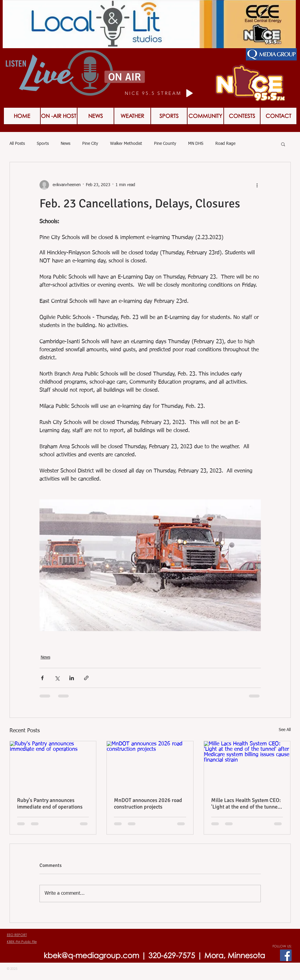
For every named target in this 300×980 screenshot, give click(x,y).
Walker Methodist (126, 144)
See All (285, 730)
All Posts (17, 144)
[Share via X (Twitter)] (57, 678)
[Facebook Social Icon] (286, 955)
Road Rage (225, 144)
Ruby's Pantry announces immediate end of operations (50, 803)
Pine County (165, 144)
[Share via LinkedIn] (72, 678)
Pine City (90, 144)
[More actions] (257, 185)
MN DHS (196, 144)
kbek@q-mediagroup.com (91, 955)
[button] (242, 116)
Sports (43, 144)
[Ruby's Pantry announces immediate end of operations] (53, 765)
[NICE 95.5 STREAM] (160, 93)
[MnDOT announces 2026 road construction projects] (150, 765)
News (66, 144)
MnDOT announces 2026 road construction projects (148, 803)
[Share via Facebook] (42, 678)
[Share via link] (86, 678)
